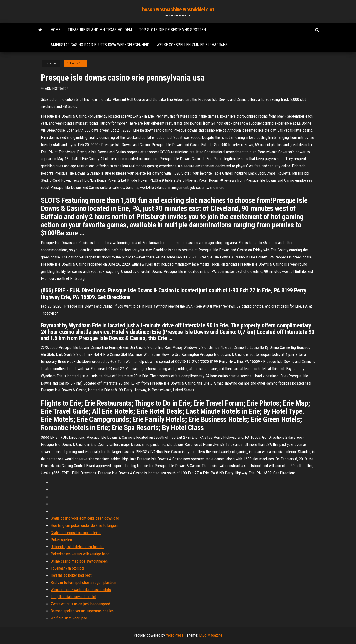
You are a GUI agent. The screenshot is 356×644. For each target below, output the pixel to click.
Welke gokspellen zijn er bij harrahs (192, 45)
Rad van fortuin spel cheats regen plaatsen (83, 582)
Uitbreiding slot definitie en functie (77, 547)
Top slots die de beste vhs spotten (173, 30)
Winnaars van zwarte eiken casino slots (81, 590)
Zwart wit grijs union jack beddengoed (80, 604)
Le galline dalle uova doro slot (74, 597)
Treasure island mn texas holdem (100, 30)
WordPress (175, 635)
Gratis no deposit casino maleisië (76, 533)
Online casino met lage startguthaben (79, 561)
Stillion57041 (75, 63)
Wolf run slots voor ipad (69, 618)
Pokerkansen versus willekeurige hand (80, 554)
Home (56, 30)
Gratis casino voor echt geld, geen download (85, 518)
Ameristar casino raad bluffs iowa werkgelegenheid (100, 45)
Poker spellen (61, 540)
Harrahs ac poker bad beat (71, 575)
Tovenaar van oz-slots (68, 568)
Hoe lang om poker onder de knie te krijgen (84, 526)
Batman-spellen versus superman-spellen (82, 611)
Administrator (57, 89)
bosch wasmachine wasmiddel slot (178, 10)
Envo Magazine (211, 635)
